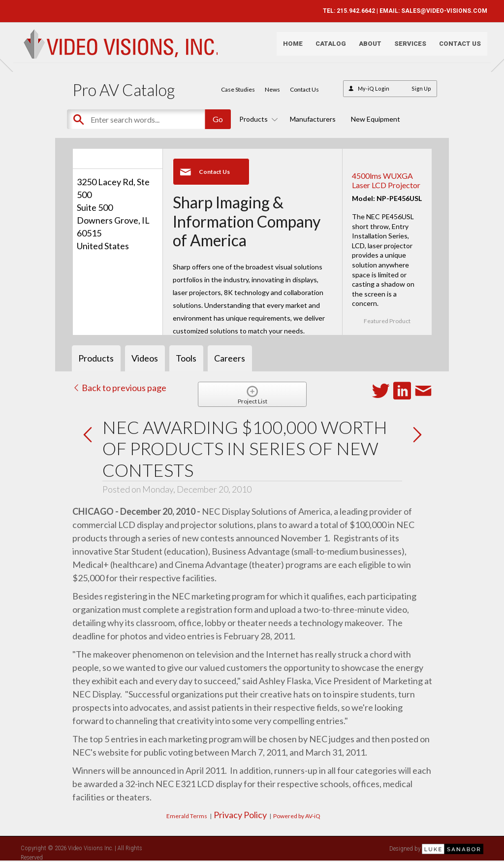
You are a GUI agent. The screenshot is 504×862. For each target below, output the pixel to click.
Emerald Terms (187, 816)
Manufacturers (313, 119)
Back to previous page (119, 388)
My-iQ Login (374, 88)
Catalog (327, 47)
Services (406, 47)
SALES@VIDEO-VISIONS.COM (440, 11)
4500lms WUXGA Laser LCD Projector (386, 180)
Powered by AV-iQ (297, 816)
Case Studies (238, 89)
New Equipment (376, 119)
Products (257, 119)
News (272, 89)
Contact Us (456, 47)
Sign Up (421, 88)
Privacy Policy (240, 815)
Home (289, 47)
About (366, 47)
